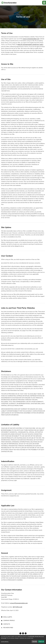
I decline (35, 642)
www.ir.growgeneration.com (31, 39)
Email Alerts (8, 617)
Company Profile (9, 621)
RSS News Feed (8, 628)
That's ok (41, 642)
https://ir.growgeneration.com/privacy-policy (30, 45)
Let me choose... (5, 642)
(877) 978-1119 (17, 607)
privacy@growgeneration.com (19, 603)
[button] (44, 3)
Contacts (7, 624)
